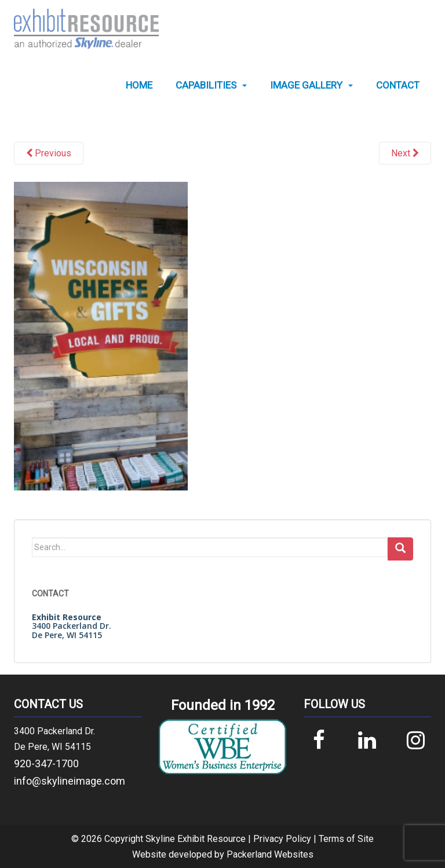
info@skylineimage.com (70, 781)
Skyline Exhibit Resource (196, 839)
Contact (398, 85)
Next (405, 153)
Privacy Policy (282, 839)
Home (139, 85)
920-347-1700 (46, 763)
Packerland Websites (270, 854)
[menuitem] (139, 85)
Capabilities (206, 85)
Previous (49, 153)
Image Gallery (306, 85)
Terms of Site (346, 839)
